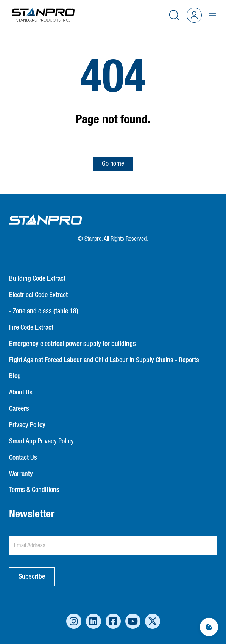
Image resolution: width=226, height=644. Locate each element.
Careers (19, 409)
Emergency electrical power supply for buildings (72, 344)
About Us (21, 393)
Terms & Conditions (34, 490)
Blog (15, 376)
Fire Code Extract (31, 328)
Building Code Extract (37, 279)
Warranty (21, 474)
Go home (113, 164)
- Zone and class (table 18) (44, 311)
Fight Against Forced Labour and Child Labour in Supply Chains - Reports (104, 360)
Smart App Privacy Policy (41, 441)
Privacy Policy (27, 425)
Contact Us (23, 458)
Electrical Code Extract (38, 295)
